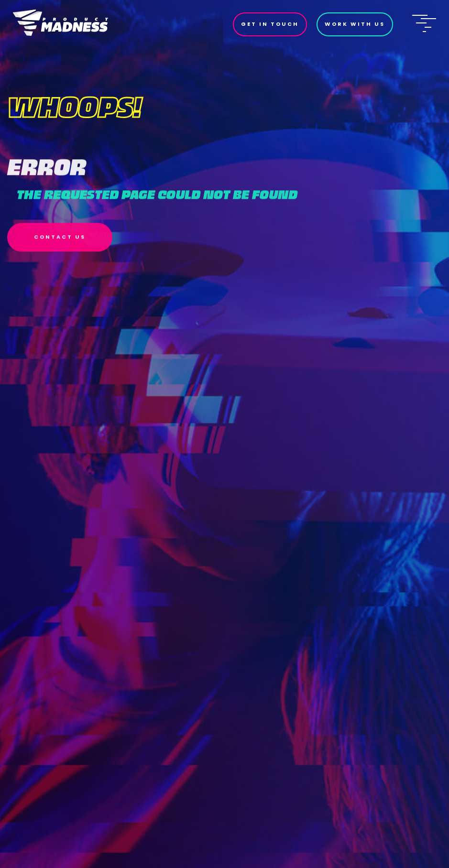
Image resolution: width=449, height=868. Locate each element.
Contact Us (60, 241)
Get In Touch (270, 24)
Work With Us (355, 24)
